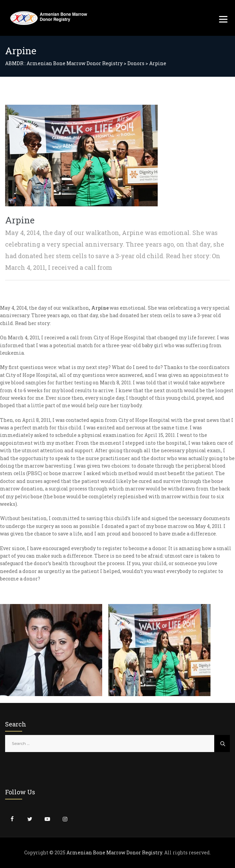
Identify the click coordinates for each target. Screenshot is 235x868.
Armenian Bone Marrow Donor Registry (114, 852)
